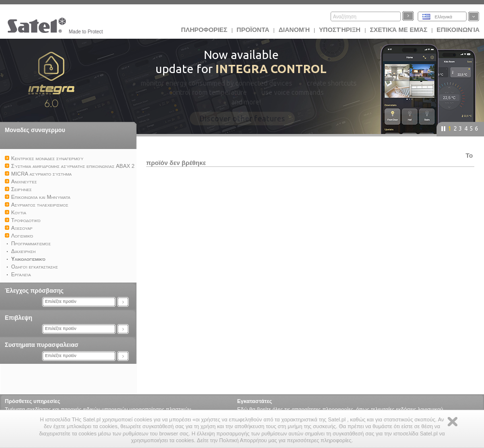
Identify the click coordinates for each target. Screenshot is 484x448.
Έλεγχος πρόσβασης (34, 291)
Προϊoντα (253, 30)
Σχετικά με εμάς (399, 30)
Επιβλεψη (19, 318)
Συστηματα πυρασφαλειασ (42, 345)
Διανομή (294, 30)
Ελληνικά (443, 17)
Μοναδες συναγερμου (35, 130)
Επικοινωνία (458, 30)
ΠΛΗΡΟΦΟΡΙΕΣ (204, 30)
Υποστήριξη (340, 30)
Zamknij (453, 422)
